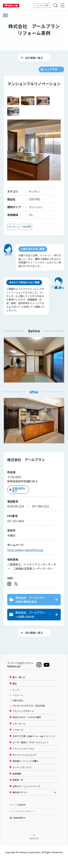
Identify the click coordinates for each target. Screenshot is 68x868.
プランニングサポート (23, 720)
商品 (15, 693)
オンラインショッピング (24, 764)
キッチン (17, 699)
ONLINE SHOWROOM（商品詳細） (29, 715)
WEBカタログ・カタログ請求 (27, 726)
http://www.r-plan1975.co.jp (25, 556)
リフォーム (18, 739)
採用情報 (17, 783)
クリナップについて (22, 776)
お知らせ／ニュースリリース (26, 795)
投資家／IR (18, 789)
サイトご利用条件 (18, 814)
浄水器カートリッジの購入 (25, 770)
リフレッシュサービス (23, 758)
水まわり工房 (34, 745)
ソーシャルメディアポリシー (23, 820)
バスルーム (18, 704)
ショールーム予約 (42, 5)
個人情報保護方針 (18, 827)
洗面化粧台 (18, 709)
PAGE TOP (34, 848)
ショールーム (19, 733)
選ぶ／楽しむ (19, 686)
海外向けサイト (20, 802)
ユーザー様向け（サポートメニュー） (31, 751)
